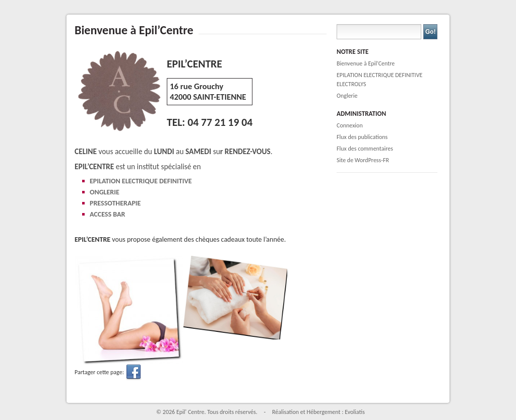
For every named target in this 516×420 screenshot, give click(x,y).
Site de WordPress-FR (363, 160)
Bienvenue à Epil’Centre (366, 63)
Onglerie (347, 96)
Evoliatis (355, 412)
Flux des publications (362, 137)
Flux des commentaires (365, 149)
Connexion (350, 125)
